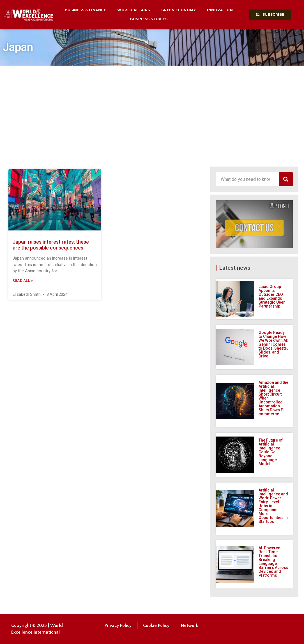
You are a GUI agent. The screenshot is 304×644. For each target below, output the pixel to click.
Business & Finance (85, 10)
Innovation (220, 10)
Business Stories (149, 19)
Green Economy (179, 10)
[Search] (286, 179)
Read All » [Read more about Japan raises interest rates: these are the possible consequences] (23, 281)
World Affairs (134, 10)
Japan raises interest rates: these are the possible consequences (51, 245)
